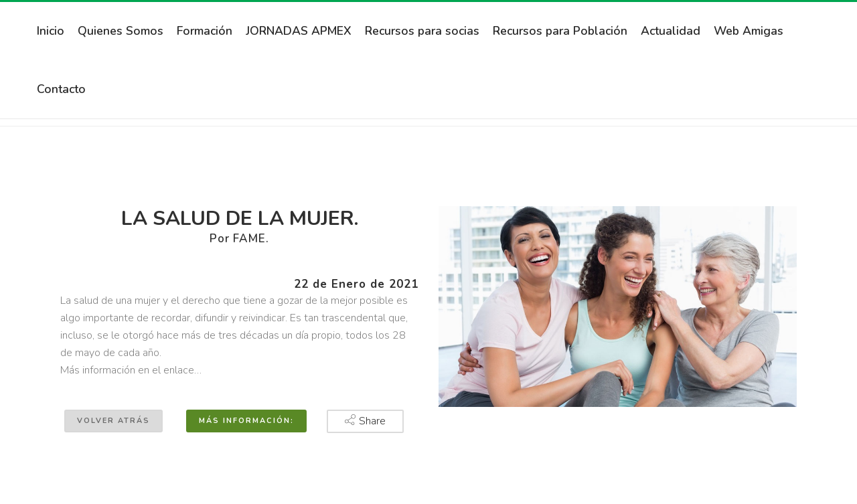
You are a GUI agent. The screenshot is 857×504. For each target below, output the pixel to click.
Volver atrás (113, 421)
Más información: (246, 421)
